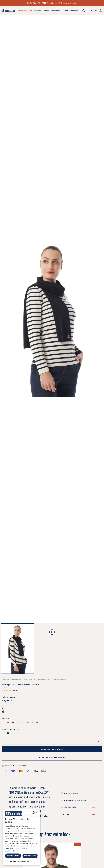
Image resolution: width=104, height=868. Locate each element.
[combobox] (33, 813)
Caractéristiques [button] (78, 793)
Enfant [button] (65, 11)
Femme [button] (46, 11)
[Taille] (52, 742)
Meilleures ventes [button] (25, 11)
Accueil (6, 680)
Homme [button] (38, 11)
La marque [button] (74, 11)
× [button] (37, 812)
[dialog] (21, 837)
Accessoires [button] (56, 11)
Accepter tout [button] (13, 856)
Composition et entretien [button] (78, 800)
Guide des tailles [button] (78, 807)
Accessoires (16, 680)
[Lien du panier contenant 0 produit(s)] (101, 11)
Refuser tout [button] (30, 856)
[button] (84, 11)
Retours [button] (78, 814)
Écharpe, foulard (30, 680)
